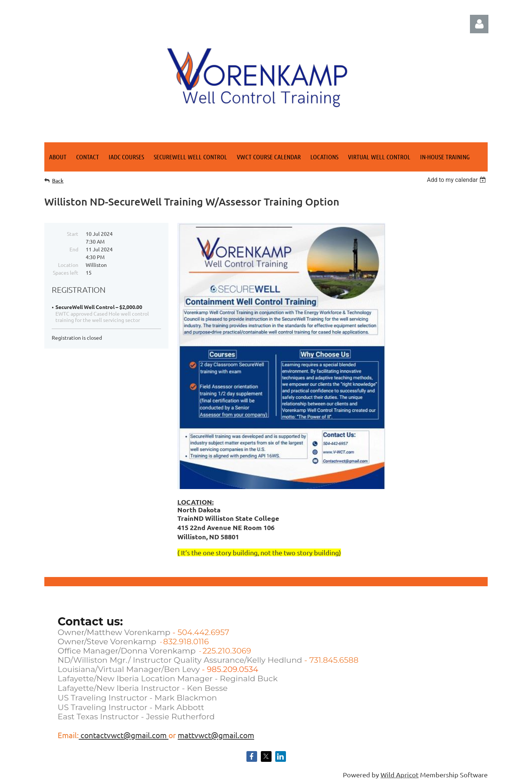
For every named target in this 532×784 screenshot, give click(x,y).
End (74, 249)
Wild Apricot (400, 775)
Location (68, 265)
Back (58, 181)
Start (73, 234)
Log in (479, 24)
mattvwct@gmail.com (216, 735)
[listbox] (457, 180)
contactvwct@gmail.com (124, 735)
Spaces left (66, 272)
